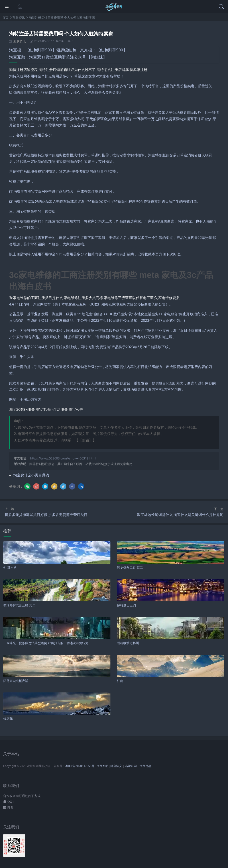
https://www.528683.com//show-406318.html (63, 458)
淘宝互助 (102, 766)
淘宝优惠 (145, 766)
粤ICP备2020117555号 (80, 766)
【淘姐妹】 (97, 57)
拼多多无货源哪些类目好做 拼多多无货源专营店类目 (46, 515)
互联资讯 (19, 17)
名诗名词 (131, 766)
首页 (5, 17)
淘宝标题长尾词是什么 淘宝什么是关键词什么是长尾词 (180, 515)
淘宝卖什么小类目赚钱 (31, 475)
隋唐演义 (116, 766)
